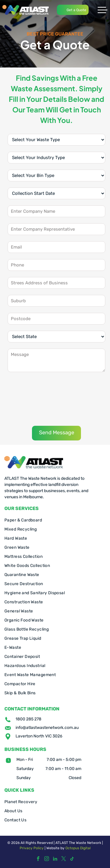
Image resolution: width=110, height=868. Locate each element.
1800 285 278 (28, 719)
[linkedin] (55, 859)
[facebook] (38, 859)
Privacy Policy (32, 848)
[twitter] (64, 859)
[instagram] (47, 859)
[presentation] (32, 398)
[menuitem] (55, 520)
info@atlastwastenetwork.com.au (47, 728)
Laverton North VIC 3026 (39, 736)
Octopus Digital (78, 848)
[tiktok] (72, 859)
